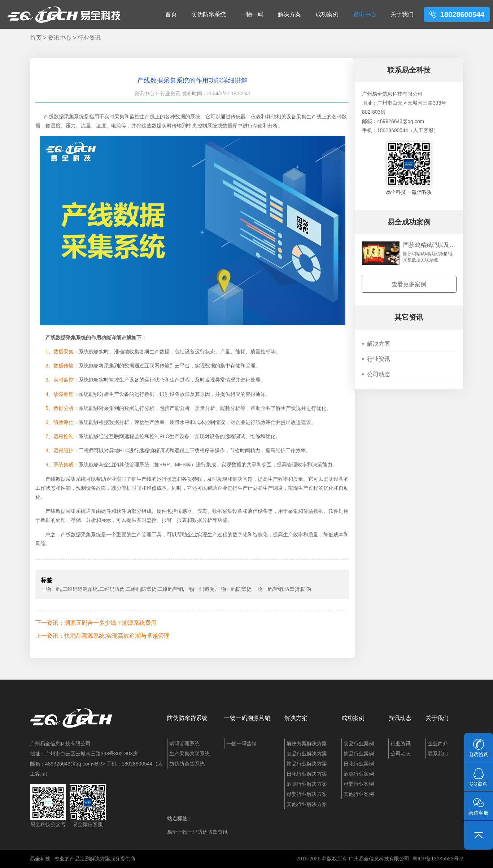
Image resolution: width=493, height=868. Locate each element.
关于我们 (402, 14)
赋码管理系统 (184, 743)
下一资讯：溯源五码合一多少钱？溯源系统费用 (96, 623)
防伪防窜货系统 (187, 718)
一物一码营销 (241, 743)
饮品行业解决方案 (307, 764)
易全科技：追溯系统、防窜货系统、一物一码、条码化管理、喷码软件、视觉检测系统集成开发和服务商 (64, 14)
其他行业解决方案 (307, 804)
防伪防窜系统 (209, 14)
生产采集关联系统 (189, 754)
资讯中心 (365, 14)
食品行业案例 (359, 743)
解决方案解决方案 (307, 743)
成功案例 (327, 14)
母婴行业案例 (359, 784)
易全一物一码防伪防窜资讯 (197, 832)
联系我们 (438, 754)
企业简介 (438, 743)
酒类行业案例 (359, 774)
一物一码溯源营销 (247, 718)
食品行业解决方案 (307, 754)
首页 (171, 14)
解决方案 (289, 14)
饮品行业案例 (359, 754)
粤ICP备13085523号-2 (438, 859)
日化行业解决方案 (307, 774)
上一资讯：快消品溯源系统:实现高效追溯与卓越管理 (102, 636)
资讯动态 (400, 718)
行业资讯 (89, 38)
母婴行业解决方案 (307, 794)
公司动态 (376, 374)
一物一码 (252, 14)
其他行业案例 (359, 794)
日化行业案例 (359, 764)
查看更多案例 (409, 284)
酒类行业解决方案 (307, 784)
